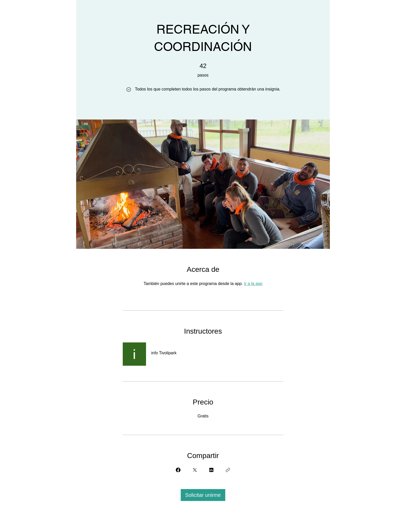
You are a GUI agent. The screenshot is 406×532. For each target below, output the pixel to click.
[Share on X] (195, 470)
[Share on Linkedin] (211, 470)
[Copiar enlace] (228, 470)
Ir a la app (253, 284)
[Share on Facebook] (178, 470)
